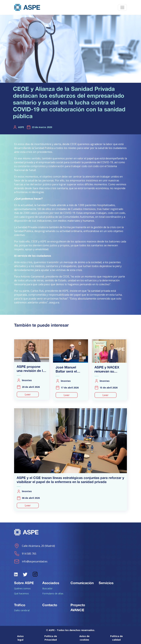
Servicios (106, 583)
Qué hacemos (21, 593)
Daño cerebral (22, 610)
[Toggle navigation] (122, 7)
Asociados (51, 583)
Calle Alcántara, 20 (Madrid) (35, 546)
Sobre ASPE (24, 583)
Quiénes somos (22, 588)
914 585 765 (25, 554)
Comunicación (82, 583)
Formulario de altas (53, 593)
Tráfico (20, 605)
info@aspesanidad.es (31, 561)
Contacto (50, 605)
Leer (28, 394)
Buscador (47, 588)
